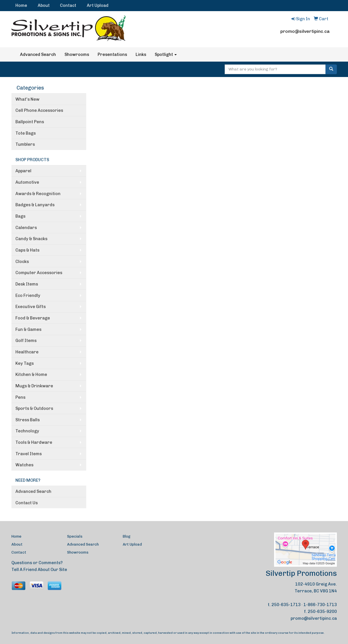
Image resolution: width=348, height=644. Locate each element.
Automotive (27, 182)
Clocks (22, 262)
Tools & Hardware (34, 442)
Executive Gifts (31, 307)
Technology (27, 431)
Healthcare (27, 352)
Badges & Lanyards (35, 205)
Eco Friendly (28, 295)
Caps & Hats (27, 250)
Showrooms (77, 54)
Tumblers (25, 144)
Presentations (112, 54)
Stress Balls (28, 420)
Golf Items (26, 341)
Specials (75, 536)
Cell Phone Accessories (39, 110)
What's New (27, 99)
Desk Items (27, 284)
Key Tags (25, 363)
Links (141, 54)
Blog (127, 536)
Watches (24, 465)
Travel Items (29, 454)
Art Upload (98, 5)
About (44, 5)
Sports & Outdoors (34, 408)
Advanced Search (38, 54)
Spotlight (166, 54)
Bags (20, 216)
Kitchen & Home (31, 374)
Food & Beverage (33, 318)
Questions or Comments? (37, 563)
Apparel (23, 171)
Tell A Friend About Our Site (39, 570)
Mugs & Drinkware (34, 386)
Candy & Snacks (31, 239)
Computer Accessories (39, 273)
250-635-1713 (286, 605)
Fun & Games (28, 329)
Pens (20, 397)
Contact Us (27, 503)
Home (21, 5)
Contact (68, 5)
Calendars (26, 228)
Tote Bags (26, 133)
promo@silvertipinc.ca (305, 31)
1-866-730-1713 (320, 605)
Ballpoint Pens (30, 122)
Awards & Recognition (38, 194)
